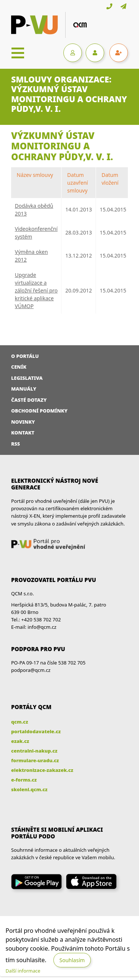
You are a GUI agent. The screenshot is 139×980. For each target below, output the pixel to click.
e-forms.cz (24, 780)
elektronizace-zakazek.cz (42, 770)
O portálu (25, 356)
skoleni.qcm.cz (29, 789)
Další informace (23, 971)
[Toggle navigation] (18, 53)
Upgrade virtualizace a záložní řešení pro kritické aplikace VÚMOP (36, 290)
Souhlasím (72, 960)
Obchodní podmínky (39, 411)
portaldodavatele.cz (36, 731)
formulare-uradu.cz (35, 760)
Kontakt (23, 433)
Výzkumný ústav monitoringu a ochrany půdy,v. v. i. (62, 146)
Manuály (24, 389)
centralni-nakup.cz (34, 751)
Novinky (23, 422)
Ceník (19, 367)
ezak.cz (20, 741)
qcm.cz (20, 722)
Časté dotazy (29, 400)
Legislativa (27, 378)
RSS (16, 444)
